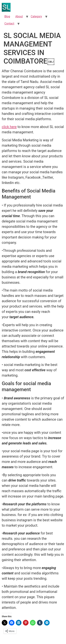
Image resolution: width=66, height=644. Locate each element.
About (19, 16)
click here (9, 127)
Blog (7, 16)
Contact (9, 24)
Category (36, 16)
